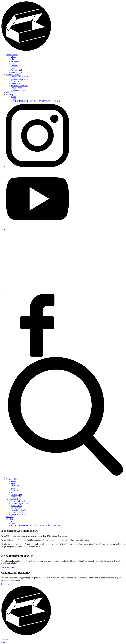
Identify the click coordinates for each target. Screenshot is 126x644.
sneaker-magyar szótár (20, 79)
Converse (15, 66)
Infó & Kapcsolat (8, 567)
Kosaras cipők (16, 72)
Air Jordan (15, 61)
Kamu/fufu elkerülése (19, 86)
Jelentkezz (5, 584)
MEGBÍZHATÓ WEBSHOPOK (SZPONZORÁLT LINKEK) (35, 101)
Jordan (13, 99)
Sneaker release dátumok (21, 77)
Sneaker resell (16, 81)
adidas (13, 57)
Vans (13, 64)
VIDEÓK (10, 92)
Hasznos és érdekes (14, 75)
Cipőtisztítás (16, 83)
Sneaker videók (17, 88)
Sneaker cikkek (12, 55)
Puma (13, 68)
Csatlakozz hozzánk (19, 90)
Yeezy (13, 97)
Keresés (4, 642)
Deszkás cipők (17, 70)
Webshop (10, 94)
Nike (13, 59)
